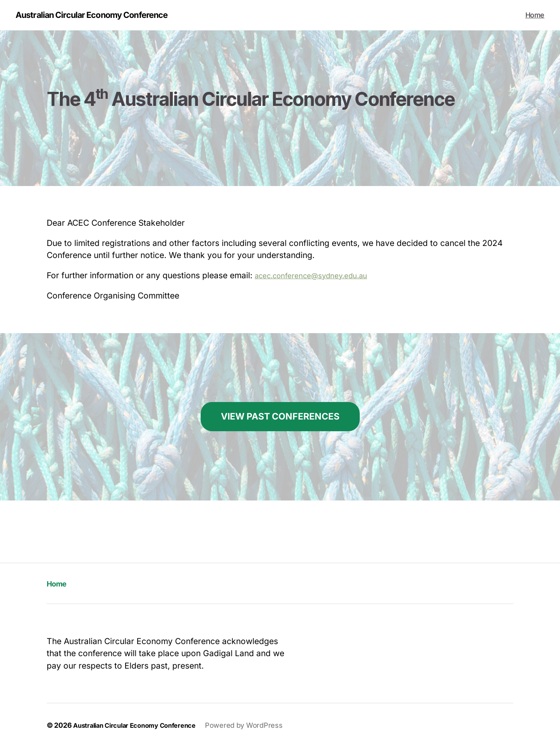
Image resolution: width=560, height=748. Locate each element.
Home (535, 15)
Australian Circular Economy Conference (102, 16)
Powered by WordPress (256, 726)
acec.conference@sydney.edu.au (319, 276)
